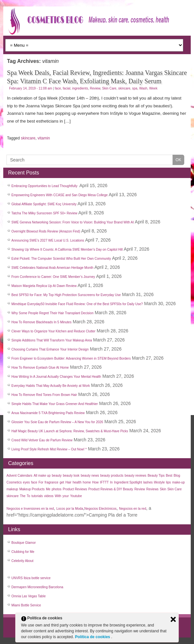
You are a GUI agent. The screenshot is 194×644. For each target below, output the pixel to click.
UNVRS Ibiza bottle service (31, 578)
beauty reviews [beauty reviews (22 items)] (136, 476)
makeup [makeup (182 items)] (12, 489)
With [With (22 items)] (58, 496)
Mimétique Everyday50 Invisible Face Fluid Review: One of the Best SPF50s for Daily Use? (77, 304)
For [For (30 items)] (41, 482)
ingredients (80, 88)
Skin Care (109, 88)
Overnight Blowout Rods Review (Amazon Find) (46, 231)
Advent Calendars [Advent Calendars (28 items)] (19, 476)
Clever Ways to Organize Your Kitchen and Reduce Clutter (53, 331)
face (58, 88)
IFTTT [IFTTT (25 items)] (104, 482)
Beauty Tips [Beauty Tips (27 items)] (156, 476)
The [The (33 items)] (23, 496)
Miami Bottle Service (26, 605)
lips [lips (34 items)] (168, 482)
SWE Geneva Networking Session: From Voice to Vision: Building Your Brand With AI (73, 222)
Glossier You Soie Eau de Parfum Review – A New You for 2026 (57, 422)
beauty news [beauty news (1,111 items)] (90, 476)
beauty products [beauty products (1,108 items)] (112, 476)
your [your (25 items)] (65, 496)
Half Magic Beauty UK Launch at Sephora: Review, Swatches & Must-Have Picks (70, 431)
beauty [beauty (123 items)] (57, 476)
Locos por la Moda (70, 509)
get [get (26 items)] (62, 482)
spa (135, 88)
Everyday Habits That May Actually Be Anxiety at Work (51, 386)
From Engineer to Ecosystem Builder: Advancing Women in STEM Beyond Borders (71, 358)
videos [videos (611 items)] (49, 496)
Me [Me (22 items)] (48, 489)
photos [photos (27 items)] (57, 489)
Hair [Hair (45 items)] (68, 482)
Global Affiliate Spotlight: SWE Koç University (44, 204)
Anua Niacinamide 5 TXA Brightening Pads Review (48, 413)
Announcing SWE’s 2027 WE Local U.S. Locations (48, 240)
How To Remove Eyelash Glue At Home (40, 368)
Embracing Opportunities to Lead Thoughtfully (45, 186)
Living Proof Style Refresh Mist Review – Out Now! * (49, 449)
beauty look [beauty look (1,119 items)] (71, 476)
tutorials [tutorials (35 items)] (37, 496)
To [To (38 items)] (28, 496)
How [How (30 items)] (96, 482)
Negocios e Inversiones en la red (30, 509)
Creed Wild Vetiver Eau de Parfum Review (42, 440)
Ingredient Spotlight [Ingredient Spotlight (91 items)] (128, 482)
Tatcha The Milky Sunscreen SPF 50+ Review (44, 213)
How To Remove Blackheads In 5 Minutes (41, 322)
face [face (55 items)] (34, 482)
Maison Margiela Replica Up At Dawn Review (44, 286)
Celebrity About (22, 561)
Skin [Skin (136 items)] (163, 489)
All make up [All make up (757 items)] (42, 476)
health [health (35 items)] (77, 482)
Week (153, 88)
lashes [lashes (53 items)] (148, 482)
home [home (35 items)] (87, 482)
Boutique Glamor (24, 543)
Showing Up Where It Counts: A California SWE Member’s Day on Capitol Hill (67, 250)
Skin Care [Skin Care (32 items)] (175, 489)
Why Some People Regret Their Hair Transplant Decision (52, 313)
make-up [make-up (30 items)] (179, 482)
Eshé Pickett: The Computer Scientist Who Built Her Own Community (61, 259)
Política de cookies (93, 637)
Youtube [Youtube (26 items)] (76, 496)
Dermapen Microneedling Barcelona (37, 587)
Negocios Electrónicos (101, 509)
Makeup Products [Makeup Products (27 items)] (32, 489)
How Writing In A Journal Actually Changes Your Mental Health (56, 377)
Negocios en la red (132, 509)
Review (95, 88)
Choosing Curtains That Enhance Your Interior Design (50, 349)
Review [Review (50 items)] (140, 489)
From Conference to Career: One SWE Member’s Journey (53, 277)
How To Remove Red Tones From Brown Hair (44, 395)
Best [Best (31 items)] (169, 476)
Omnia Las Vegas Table (28, 596)
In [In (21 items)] (111, 482)
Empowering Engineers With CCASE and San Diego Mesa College (59, 195)
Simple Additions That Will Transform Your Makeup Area (52, 340)
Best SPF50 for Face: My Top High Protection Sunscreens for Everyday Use (66, 295)
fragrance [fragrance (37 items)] (51, 482)
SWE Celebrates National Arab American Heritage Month (52, 268)
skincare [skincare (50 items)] (13, 496)
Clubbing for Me (23, 552)
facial (66, 88)
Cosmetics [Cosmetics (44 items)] (14, 482)
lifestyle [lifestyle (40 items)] (159, 482)
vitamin (44, 138)
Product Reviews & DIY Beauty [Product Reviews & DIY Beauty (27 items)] (111, 489)
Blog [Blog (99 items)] (177, 476)
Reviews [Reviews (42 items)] (152, 489)
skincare (124, 88)
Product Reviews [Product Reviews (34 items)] (75, 489)
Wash (143, 88)
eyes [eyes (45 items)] (26, 482)
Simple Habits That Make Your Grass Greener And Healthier (55, 404)
